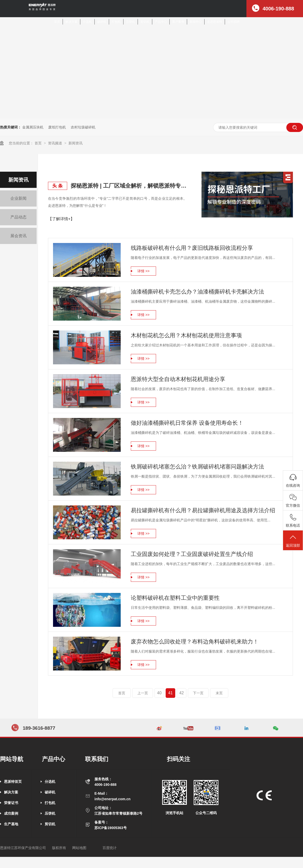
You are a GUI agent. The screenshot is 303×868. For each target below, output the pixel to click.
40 (159, 693)
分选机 (87, 22)
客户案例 (178, 22)
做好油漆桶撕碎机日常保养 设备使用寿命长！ (187, 423)
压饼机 (131, 22)
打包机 (116, 22)
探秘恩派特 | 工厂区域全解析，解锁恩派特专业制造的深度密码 (129, 186)
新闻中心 (196, 22)
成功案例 (11, 813)
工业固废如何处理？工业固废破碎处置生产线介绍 (192, 554)
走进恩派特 (215, 22)
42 (182, 693)
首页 (57, 22)
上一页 (143, 693)
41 (170, 693)
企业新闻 (18, 198)
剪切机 (145, 22)
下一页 (198, 693)
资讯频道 (56, 143)
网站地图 (79, 848)
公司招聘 (234, 22)
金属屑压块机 (33, 127)
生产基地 (11, 824)
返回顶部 (293, 541)
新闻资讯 (75, 143)
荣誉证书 (11, 803)
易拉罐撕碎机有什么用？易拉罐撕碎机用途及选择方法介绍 (203, 510)
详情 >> (143, 271)
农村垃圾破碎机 (83, 127)
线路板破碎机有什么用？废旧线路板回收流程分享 (192, 248)
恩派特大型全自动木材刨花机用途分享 (178, 379)
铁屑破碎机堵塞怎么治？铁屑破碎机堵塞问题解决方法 (197, 467)
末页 (219, 693)
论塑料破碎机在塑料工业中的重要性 (175, 598)
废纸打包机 (57, 127)
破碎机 (102, 22)
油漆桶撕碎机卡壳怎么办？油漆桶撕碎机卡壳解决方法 (197, 292)
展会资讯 (18, 236)
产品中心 (161, 22)
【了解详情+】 (61, 219)
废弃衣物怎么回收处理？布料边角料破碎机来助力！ (195, 642)
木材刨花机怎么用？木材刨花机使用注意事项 (186, 335)
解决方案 (71, 22)
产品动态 (18, 217)
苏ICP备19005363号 (111, 828)
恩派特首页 (13, 782)
